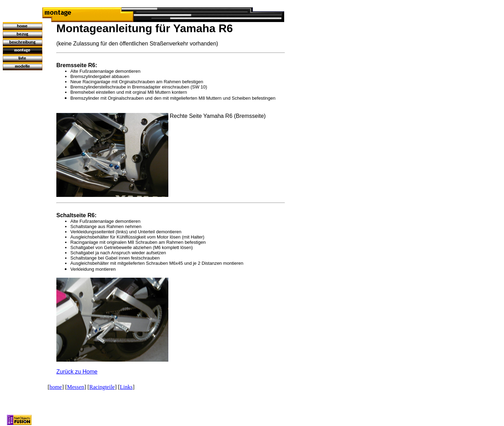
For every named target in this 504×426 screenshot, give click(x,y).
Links (126, 387)
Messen (76, 387)
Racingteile (102, 387)
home (56, 387)
